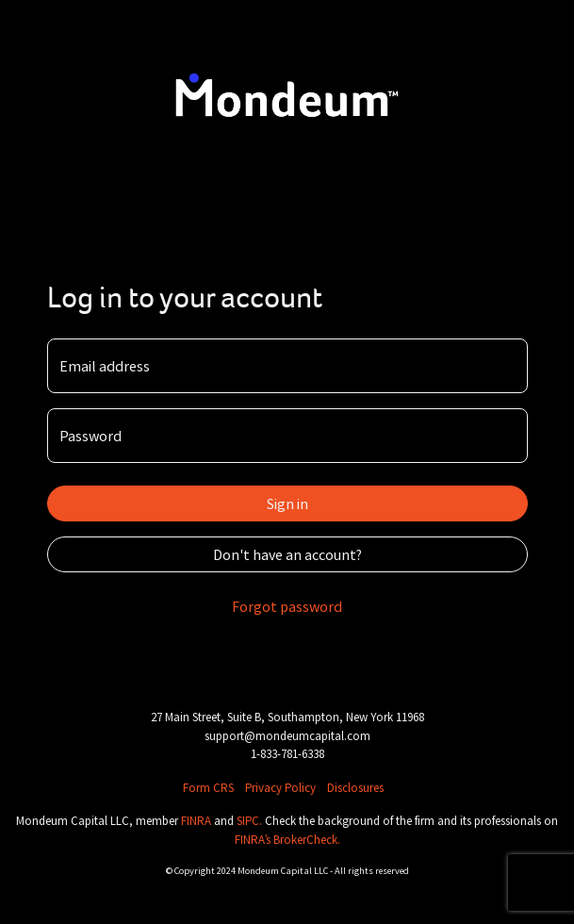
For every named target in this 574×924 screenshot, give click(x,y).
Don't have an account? (287, 554)
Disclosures (355, 788)
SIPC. (251, 821)
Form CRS (208, 788)
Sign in (287, 503)
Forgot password (287, 606)
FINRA (197, 821)
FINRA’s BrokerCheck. (287, 840)
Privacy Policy (280, 788)
